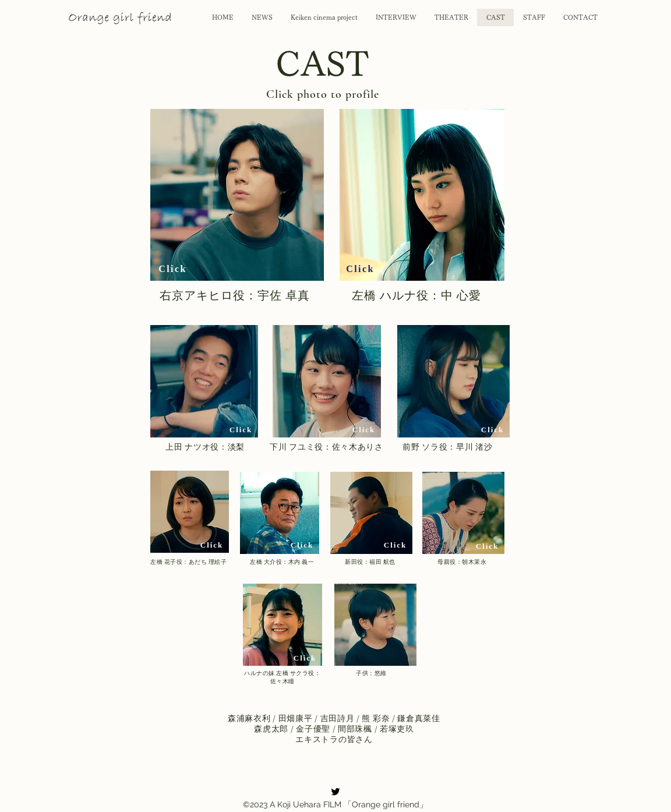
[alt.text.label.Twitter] (335, 792)
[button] (237, 195)
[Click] (173, 269)
